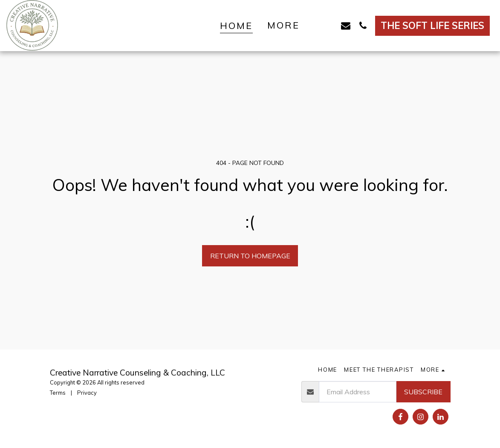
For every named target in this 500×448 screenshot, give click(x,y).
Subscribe (423, 392)
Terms (58, 393)
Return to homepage (250, 256)
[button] (329, 25)
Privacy (87, 393)
